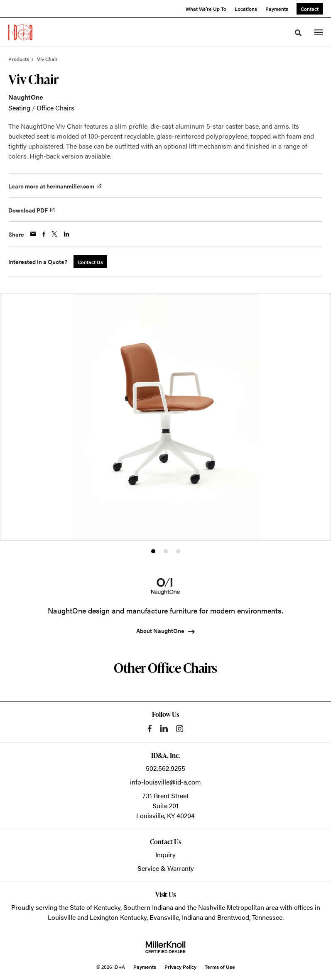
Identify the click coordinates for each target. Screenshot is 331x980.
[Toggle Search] (298, 33)
